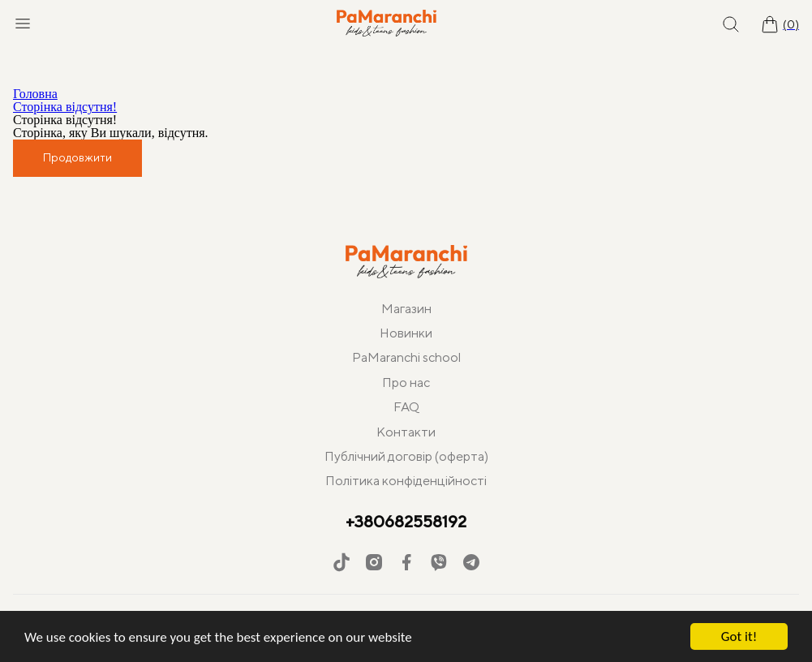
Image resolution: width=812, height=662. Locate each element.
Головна (35, 94)
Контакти (406, 432)
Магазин (406, 309)
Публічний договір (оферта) (406, 456)
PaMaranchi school (406, 357)
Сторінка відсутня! (65, 107)
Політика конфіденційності (406, 481)
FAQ (406, 407)
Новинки (406, 333)
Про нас (406, 383)
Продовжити (77, 157)
